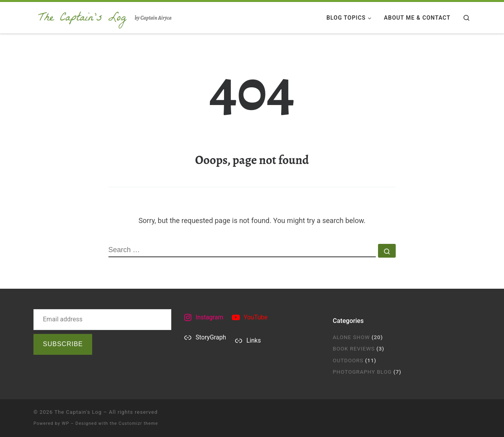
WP (66, 423)
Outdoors (348, 360)
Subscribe (63, 344)
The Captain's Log (78, 412)
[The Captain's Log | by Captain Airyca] (83, 16)
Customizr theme (138, 423)
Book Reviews (354, 348)
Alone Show (351, 337)
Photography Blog (362, 372)
